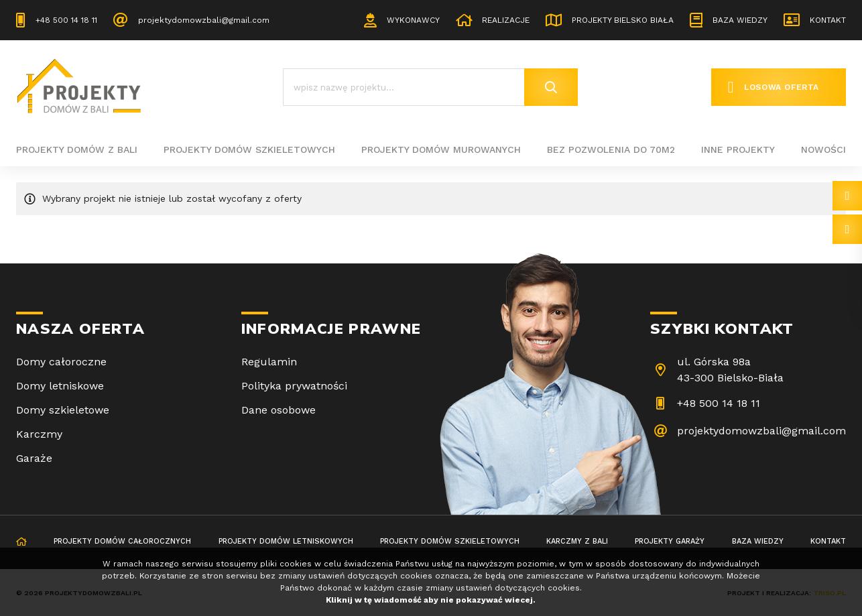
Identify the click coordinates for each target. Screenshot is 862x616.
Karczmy (39, 434)
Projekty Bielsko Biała (623, 20)
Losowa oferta (782, 87)
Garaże (34, 458)
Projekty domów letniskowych (286, 541)
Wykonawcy (413, 20)
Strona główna (21, 542)
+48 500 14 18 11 (66, 20)
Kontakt (828, 20)
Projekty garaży (670, 541)
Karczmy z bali (577, 541)
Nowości (823, 149)
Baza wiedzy (740, 20)
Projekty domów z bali (77, 149)
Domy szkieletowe (63, 410)
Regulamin (269, 362)
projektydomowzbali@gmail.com (204, 20)
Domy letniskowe (60, 386)
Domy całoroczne (61, 362)
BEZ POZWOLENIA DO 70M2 (611, 149)
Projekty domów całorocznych (122, 541)
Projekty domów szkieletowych (249, 149)
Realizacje (506, 20)
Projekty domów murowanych (441, 149)
